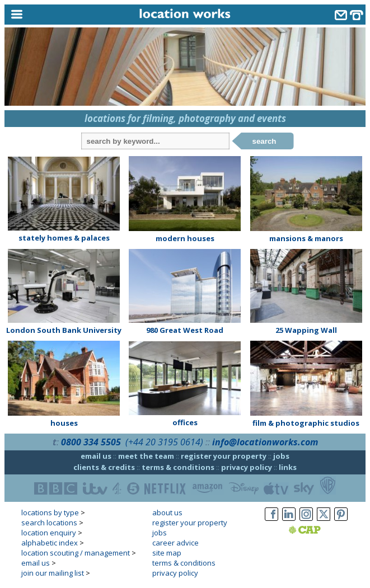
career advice (175, 543)
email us (96, 456)
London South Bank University (64, 330)
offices (185, 422)
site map (167, 553)
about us (167, 512)
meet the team (146, 456)
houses (64, 423)
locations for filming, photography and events (185, 118)
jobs (281, 456)
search (264, 141)
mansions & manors (306, 238)
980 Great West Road (185, 330)
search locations (49, 523)
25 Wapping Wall (306, 330)
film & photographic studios (306, 423)
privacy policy (247, 467)
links (288, 467)
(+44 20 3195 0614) (164, 442)
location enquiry (49, 533)
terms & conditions (178, 467)
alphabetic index (50, 543)
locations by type (50, 512)
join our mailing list (53, 573)
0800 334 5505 (91, 442)
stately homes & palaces (64, 238)
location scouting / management (76, 553)
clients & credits (104, 467)
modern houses (185, 238)
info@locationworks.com (265, 442)
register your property (224, 456)
